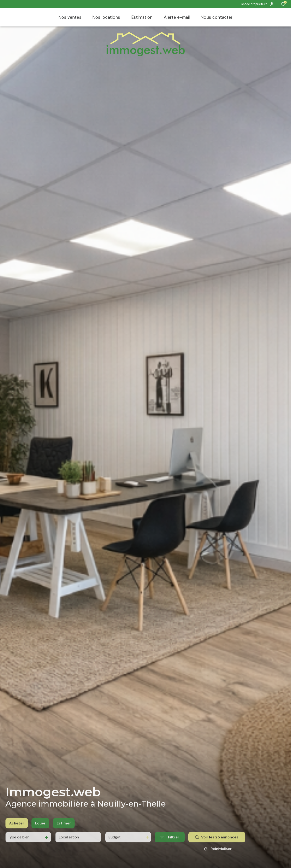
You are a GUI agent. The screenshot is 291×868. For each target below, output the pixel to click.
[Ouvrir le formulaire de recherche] (170, 842)
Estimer (64, 828)
